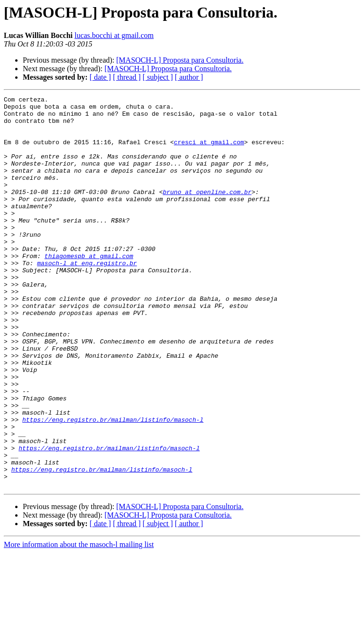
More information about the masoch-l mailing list (79, 623)
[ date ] (100, 77)
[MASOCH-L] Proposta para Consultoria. (180, 60)
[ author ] (189, 77)
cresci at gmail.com (209, 152)
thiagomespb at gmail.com (89, 288)
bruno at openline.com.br (207, 212)
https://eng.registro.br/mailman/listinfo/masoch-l (113, 485)
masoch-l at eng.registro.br (87, 297)
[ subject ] (158, 77)
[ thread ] (127, 77)
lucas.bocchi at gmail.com (114, 35)
